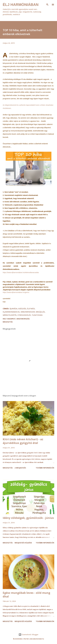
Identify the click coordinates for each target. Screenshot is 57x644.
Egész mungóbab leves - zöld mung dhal (26, 595)
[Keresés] (47, 4)
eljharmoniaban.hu (11, 312)
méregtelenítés (10, 315)
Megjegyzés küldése (23, 543)
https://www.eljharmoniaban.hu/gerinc (16, 292)
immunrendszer (28, 312)
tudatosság (37, 315)
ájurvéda (13, 309)
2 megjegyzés (20, 468)
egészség (22, 309)
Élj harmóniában (21, 5)
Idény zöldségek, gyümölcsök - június (28, 518)
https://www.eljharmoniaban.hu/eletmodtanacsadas (21, 272)
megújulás (40, 312)
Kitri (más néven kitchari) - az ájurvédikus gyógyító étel (23, 441)
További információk (45, 468)
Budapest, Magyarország (19, 319)
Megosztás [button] (8, 322)
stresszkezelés (24, 315)
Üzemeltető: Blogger (28, 635)
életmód (31, 309)
